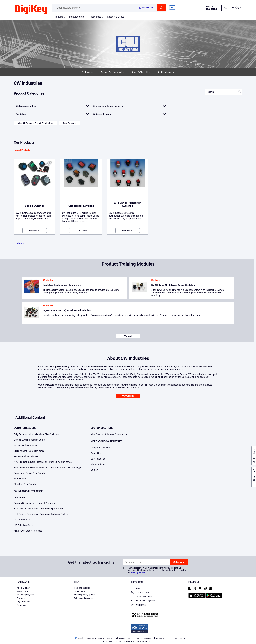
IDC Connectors (22, 520)
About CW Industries (141, 72)
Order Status (80, 591)
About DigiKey (23, 588)
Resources (96, 17)
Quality (94, 470)
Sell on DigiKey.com (26, 595)
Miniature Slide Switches (26, 456)
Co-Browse (138, 605)
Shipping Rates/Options (85, 595)
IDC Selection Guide (24, 525)
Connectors (20, 498)
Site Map (21, 598)
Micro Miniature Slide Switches (29, 451)
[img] (31, 10)
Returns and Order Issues (85, 598)
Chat (136, 589)
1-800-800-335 (140, 593)
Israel (79, 638)
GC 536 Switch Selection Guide (29, 440)
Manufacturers (77, 17)
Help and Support (82, 588)
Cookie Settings (178, 638)
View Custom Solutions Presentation (109, 434)
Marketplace (22, 591)
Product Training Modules (112, 72)
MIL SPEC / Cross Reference (28, 531)
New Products (70, 123)
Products (59, 17)
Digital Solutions (24, 602)
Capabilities (96, 453)
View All (21, 243)
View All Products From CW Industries (36, 123)
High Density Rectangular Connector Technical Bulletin (41, 514)
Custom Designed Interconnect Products (34, 503)
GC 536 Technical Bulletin (26, 445)
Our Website (128, 396)
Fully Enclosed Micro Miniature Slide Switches (36, 434)
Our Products (87, 72)
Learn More (35, 231)
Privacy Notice (138, 573)
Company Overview (100, 448)
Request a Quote (116, 17)
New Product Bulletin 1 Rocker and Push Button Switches (43, 462)
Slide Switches (21, 479)
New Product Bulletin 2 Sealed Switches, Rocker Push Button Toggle (48, 468)
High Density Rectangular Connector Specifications (39, 509)
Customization (98, 459)
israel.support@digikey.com (146, 601)
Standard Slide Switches (26, 484)
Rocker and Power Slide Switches (30, 473)
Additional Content (166, 72)
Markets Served (98, 464)
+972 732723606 (141, 597)
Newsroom (22, 605)
